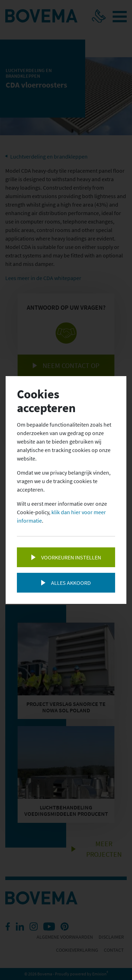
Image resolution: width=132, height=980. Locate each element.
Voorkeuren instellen (71, 557)
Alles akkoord (71, 583)
